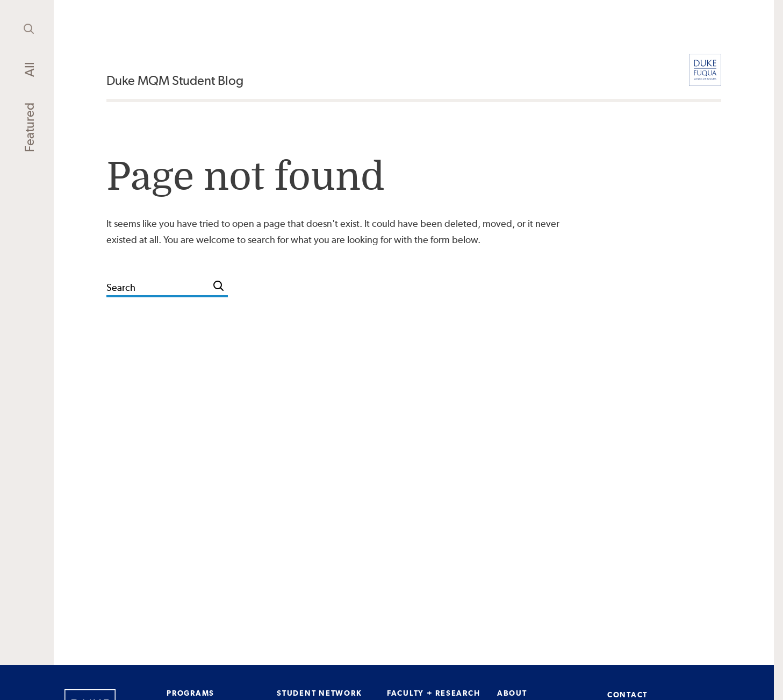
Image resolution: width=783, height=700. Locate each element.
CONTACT (627, 695)
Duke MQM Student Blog (175, 80)
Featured (29, 127)
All (29, 69)
